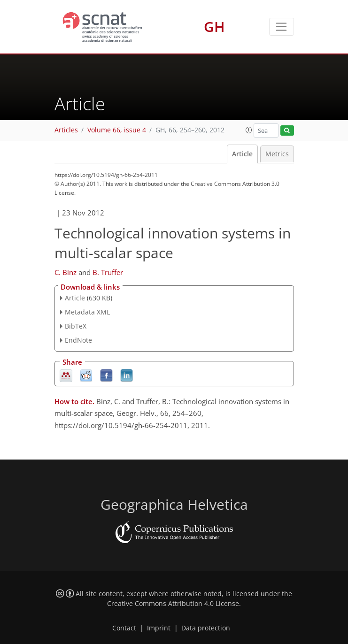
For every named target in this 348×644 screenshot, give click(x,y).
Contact (124, 628)
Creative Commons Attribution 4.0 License (173, 604)
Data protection (206, 628)
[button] (249, 130)
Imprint (159, 628)
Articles (66, 130)
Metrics (277, 154)
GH (214, 27)
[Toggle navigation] (282, 27)
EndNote (78, 340)
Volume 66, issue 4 (117, 130)
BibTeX (76, 326)
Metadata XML (87, 312)
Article (242, 154)
